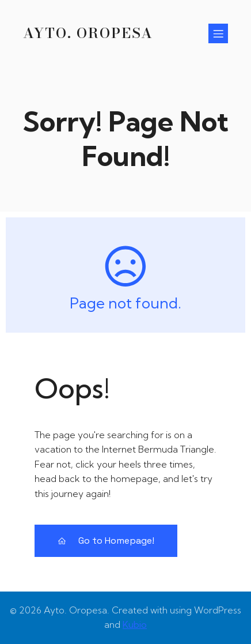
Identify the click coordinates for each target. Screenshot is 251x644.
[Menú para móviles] (218, 33)
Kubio (135, 624)
